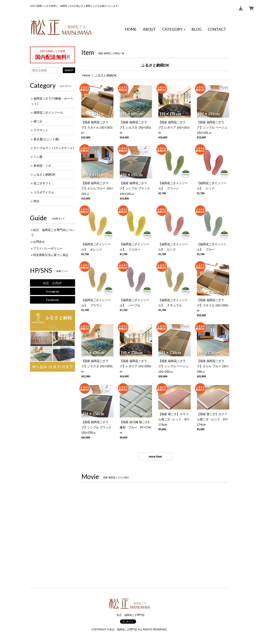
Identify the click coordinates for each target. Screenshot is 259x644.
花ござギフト (42, 183)
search (69, 70)
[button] (174, 29)
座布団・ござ (42, 166)
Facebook (52, 300)
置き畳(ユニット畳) (46, 139)
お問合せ (39, 242)
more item (155, 456)
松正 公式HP (53, 283)
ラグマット (41, 130)
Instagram (52, 291)
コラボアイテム (44, 192)
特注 (36, 201)
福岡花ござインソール (48, 113)
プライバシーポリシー (48, 248)
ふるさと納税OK (44, 174)
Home (86, 75)
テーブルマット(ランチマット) (54, 148)
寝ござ (38, 121)
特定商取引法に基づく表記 (51, 255)
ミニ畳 (38, 157)
